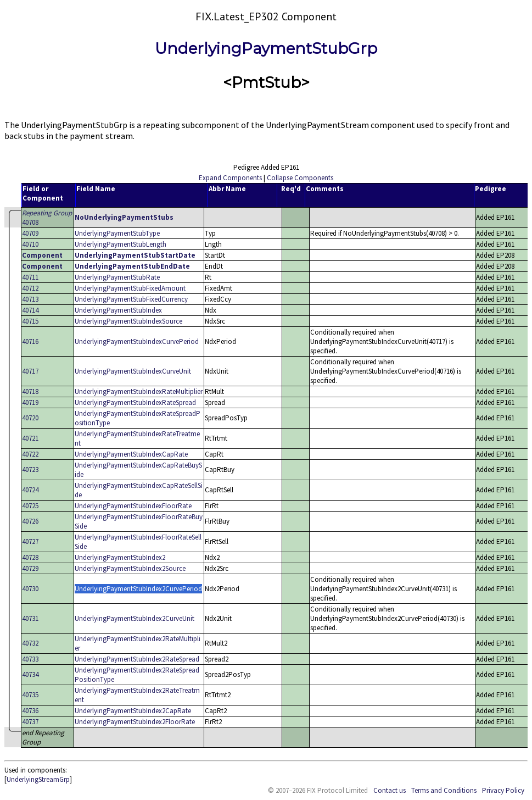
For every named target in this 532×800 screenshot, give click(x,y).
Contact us (390, 790)
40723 (30, 470)
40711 (30, 277)
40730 (30, 589)
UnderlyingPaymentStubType (117, 233)
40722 (30, 454)
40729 (30, 568)
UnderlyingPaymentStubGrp (266, 48)
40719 (30, 402)
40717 (30, 371)
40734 (30, 674)
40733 (30, 659)
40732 (30, 643)
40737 (30, 722)
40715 (30, 321)
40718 (30, 391)
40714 (30, 310)
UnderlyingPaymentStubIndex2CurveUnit (135, 618)
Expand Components (230, 178)
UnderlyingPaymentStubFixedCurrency (131, 299)
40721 (30, 438)
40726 (30, 521)
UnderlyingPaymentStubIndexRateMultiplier (139, 391)
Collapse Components (300, 178)
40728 (30, 557)
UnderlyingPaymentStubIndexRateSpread (135, 402)
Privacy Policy (503, 790)
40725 (30, 506)
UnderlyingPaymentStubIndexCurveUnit (133, 371)
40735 (30, 695)
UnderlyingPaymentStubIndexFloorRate (133, 506)
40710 (30, 244)
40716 (30, 341)
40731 (30, 618)
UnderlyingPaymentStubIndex (118, 310)
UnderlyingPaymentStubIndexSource (128, 321)
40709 (30, 233)
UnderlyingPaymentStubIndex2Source (130, 568)
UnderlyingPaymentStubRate (117, 277)
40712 (30, 288)
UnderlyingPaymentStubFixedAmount (130, 288)
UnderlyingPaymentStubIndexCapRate (131, 454)
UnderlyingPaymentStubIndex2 (120, 557)
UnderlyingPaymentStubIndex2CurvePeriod (138, 589)
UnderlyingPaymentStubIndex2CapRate (133, 711)
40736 (30, 711)
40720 (30, 418)
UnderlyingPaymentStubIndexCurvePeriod (137, 341)
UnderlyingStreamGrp (38, 779)
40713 (30, 299)
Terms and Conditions (444, 790)
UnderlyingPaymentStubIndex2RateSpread (137, 659)
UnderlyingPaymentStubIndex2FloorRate (135, 722)
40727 (30, 541)
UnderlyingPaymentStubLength (121, 244)
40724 (30, 490)
